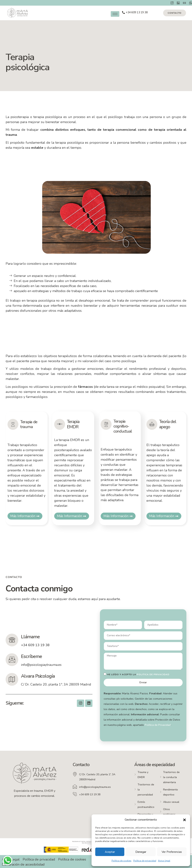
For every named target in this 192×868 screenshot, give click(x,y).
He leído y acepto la (138, 674)
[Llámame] (12, 640)
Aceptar (110, 852)
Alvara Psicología (38, 676)
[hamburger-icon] (115, 14)
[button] (184, 820)
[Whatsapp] (189, 3)
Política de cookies (121, 861)
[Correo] (183, 3)
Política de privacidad (145, 861)
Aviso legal (164, 861)
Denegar (141, 852)
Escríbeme (32, 656)
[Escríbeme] (12, 660)
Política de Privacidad (158, 725)
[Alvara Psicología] (12, 679)
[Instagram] (171, 3)
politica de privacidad (153, 674)
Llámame (31, 637)
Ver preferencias (172, 852)
